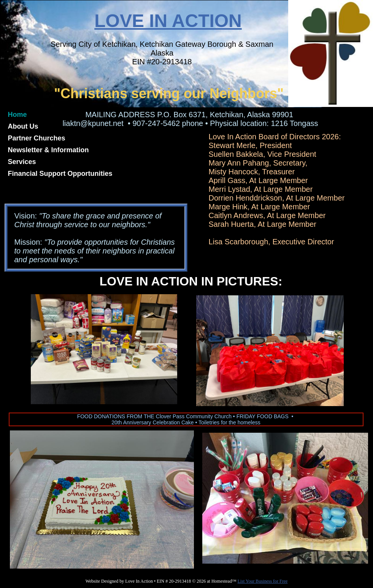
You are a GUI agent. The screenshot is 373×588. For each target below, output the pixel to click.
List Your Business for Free (263, 581)
